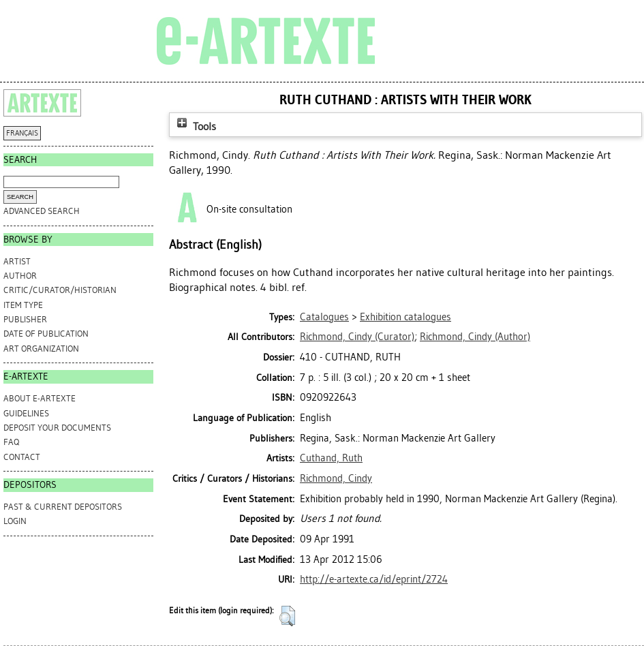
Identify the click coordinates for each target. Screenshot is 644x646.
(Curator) (357, 337)
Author (20, 276)
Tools (195, 126)
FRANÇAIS (22, 133)
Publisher (25, 319)
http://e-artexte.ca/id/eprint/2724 (374, 579)
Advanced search (42, 211)
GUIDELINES (26, 413)
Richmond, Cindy (336, 478)
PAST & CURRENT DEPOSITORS (63, 507)
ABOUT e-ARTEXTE (40, 398)
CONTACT (22, 457)
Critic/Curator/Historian (60, 290)
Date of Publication (46, 334)
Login (15, 521)
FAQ (11, 442)
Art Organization (41, 349)
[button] (287, 616)
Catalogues (324, 317)
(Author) (475, 337)
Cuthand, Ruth (331, 458)
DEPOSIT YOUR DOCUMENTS (57, 428)
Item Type (23, 305)
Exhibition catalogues (405, 317)
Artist (17, 261)
